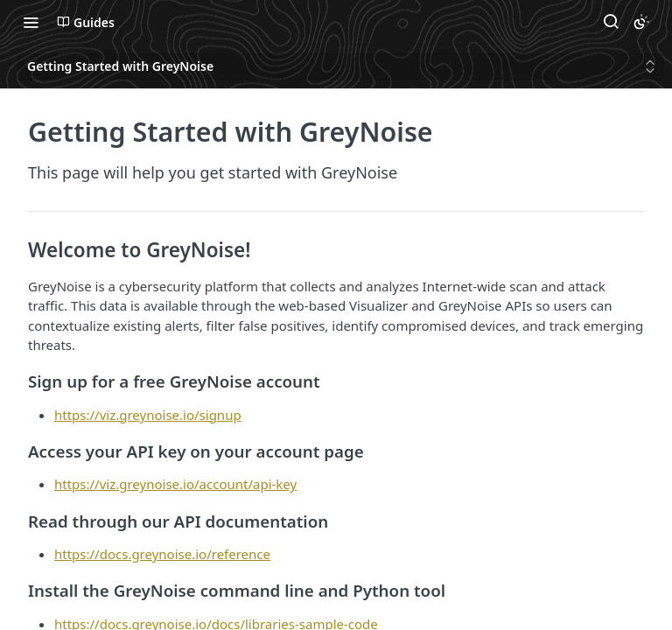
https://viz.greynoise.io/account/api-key (175, 484)
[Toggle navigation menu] (31, 22)
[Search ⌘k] (611, 22)
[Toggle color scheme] (641, 22)
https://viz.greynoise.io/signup (148, 415)
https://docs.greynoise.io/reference (162, 554)
